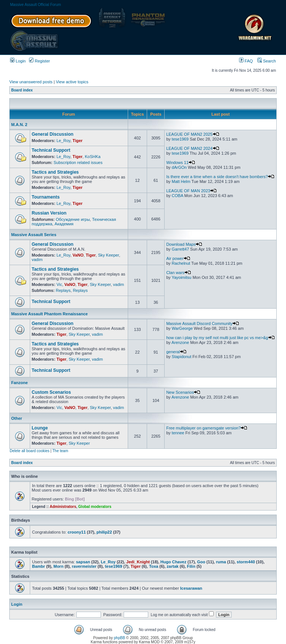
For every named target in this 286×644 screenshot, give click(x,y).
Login (18, 61)
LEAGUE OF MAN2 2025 (193, 134)
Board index (22, 90)
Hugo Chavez (174, 562)
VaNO (78, 255)
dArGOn (179, 167)
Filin (191, 566)
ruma (221, 562)
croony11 (77, 532)
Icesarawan (191, 588)
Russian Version (49, 213)
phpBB (120, 638)
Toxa (154, 566)
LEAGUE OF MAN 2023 (191, 191)
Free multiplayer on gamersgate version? (207, 428)
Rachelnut (181, 263)
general (176, 352)
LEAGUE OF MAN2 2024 (193, 148)
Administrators (63, 507)
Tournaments (46, 197)
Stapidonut (182, 357)
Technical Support (51, 150)
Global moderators (95, 507)
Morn (58, 566)
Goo (201, 562)
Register (39, 61)
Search (267, 61)
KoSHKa (93, 157)
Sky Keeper (108, 255)
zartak (173, 566)
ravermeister (84, 566)
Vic (59, 284)
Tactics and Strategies (55, 172)
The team (60, 451)
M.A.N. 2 (19, 125)
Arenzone (180, 342)
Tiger (78, 141)
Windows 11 (181, 162)
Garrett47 (180, 249)
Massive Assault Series (34, 235)
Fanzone (20, 383)
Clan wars (179, 273)
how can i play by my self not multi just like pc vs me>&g (220, 338)
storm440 (246, 562)
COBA (177, 196)
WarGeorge (182, 328)
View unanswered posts (31, 82)
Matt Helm (181, 181)
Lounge (40, 428)
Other (17, 418)
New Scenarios (183, 392)
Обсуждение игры (73, 219)
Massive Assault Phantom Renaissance (50, 314)
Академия (64, 224)
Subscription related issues (78, 162)
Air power (178, 258)
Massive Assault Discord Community (203, 323)
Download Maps (184, 244)
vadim (37, 260)
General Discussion (53, 134)
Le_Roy (63, 141)
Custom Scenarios (51, 392)
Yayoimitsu (182, 277)
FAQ (246, 61)
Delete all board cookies (30, 451)
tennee (178, 433)
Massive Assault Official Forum (36, 5)
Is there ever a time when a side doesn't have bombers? (220, 177)
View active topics (72, 82)
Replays (63, 290)
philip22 (104, 532)
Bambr (39, 566)
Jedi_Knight (138, 562)
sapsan (83, 562)
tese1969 (180, 139)
